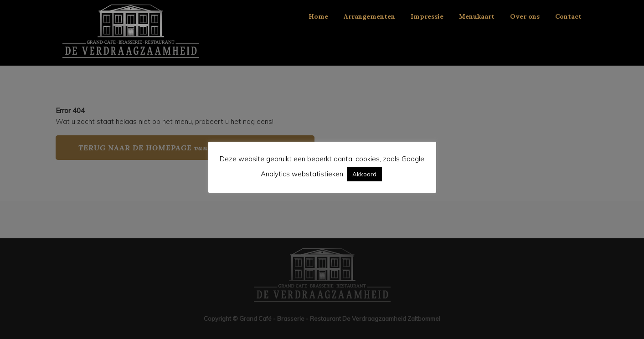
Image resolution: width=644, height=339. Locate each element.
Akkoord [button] (364, 174)
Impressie (427, 16)
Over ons (525, 16)
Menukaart (477, 16)
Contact (568, 16)
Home (318, 16)
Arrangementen (369, 16)
